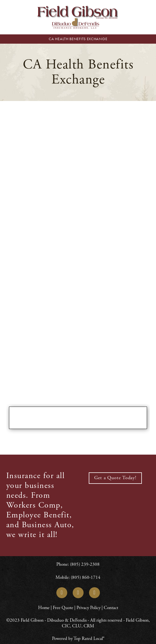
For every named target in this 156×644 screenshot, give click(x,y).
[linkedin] (62, 593)
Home (44, 608)
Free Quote (63, 608)
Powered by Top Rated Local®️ (78, 639)
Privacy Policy (88, 608)
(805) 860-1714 (86, 577)
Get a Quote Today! (115, 478)
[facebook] (78, 593)
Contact (111, 608)
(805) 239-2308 (85, 564)
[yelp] (94, 593)
